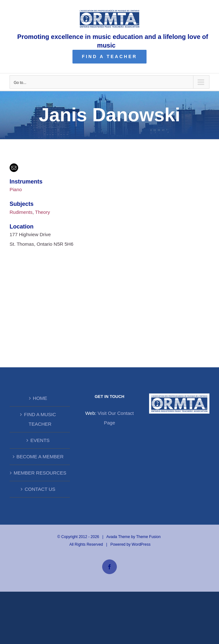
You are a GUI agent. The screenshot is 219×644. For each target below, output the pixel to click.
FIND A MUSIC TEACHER (40, 419)
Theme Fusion (148, 537)
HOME (40, 398)
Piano (16, 189)
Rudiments (21, 212)
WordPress (141, 544)
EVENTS (40, 440)
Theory (43, 212)
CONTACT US (40, 489)
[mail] (14, 168)
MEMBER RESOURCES (40, 473)
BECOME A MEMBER (40, 457)
